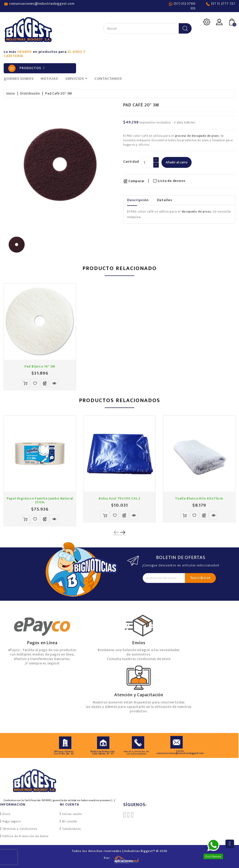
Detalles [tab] (165, 200)
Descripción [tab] (138, 200)
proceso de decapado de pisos (197, 136)
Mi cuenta (70, 821)
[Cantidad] (147, 162)
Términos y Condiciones (20, 829)
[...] (113, 800)
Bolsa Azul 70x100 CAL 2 (119, 498)
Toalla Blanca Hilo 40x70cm (199, 498)
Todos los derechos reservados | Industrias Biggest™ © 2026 (119, 851)
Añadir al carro (177, 162)
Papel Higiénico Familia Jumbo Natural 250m (40, 500)
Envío (6, 814)
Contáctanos (71, 829)
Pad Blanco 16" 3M (40, 366)
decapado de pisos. (197, 212)
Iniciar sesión (72, 814)
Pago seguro (12, 821)
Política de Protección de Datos (25, 836)
